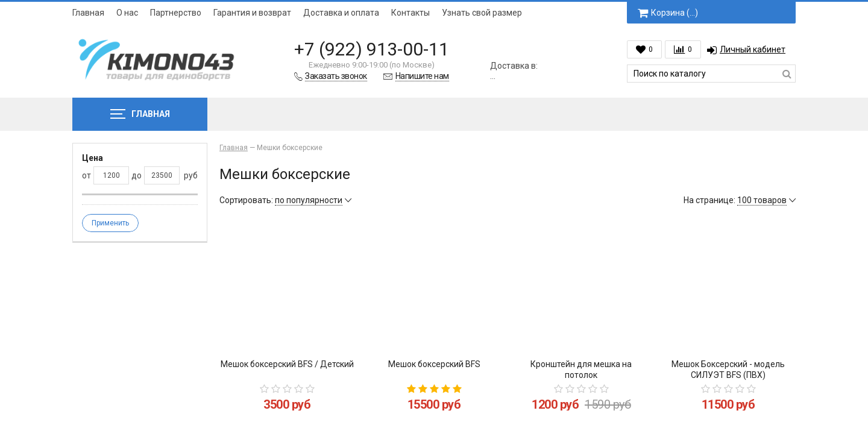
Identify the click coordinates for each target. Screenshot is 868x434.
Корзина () (668, 13)
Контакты (410, 13)
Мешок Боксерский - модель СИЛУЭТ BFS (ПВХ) (728, 370)
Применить (110, 223)
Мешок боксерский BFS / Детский (287, 364)
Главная (88, 13)
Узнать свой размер (482, 13)
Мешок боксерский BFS (434, 364)
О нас (127, 13)
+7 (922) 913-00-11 (372, 49)
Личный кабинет (746, 49)
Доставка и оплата (341, 13)
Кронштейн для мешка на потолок (581, 370)
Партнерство (176, 13)
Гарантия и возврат (252, 13)
